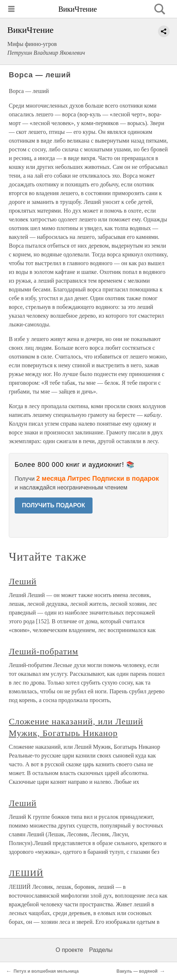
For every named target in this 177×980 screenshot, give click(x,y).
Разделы (101, 950)
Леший (23, 581)
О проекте (69, 950)
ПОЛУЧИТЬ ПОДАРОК (54, 505)
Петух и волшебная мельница (46, 971)
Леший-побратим (44, 651)
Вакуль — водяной (137, 971)
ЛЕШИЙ (26, 873)
